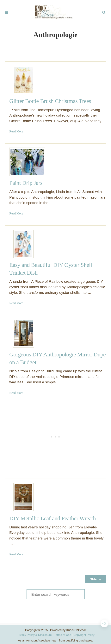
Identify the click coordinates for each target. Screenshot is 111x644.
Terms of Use (63, 635)
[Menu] (7, 13)
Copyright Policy (84, 635)
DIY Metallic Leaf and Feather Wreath (52, 518)
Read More (16, 131)
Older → (96, 579)
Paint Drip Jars (26, 183)
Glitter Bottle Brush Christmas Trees (50, 101)
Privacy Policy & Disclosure (34, 635)
